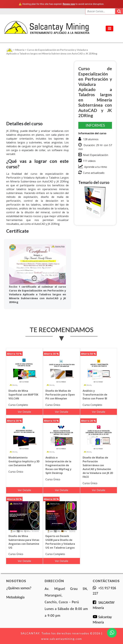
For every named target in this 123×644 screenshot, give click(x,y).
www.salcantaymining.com (61, 639)
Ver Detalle (24, 412)
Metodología (15, 597)
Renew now (69, 4)
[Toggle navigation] (109, 29)
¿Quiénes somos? (19, 588)
